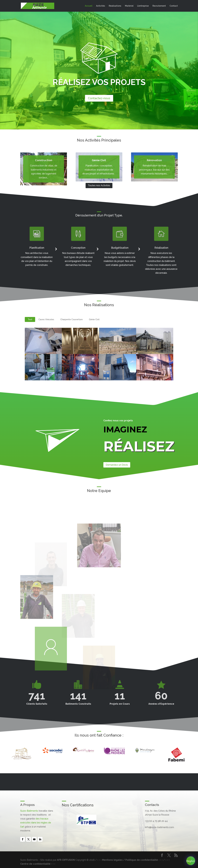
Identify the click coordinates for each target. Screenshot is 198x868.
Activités (101, 6)
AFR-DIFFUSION (66, 860)
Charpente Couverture (72, 319)
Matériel (129, 6)
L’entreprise (143, 6)
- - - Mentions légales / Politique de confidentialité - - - (130, 860)
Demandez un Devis (117, 465)
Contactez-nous (99, 98)
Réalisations (115, 6)
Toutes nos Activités (99, 185)
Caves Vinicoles (46, 319)
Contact (174, 6)
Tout (30, 319)
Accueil (89, 6)
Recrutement (159, 6)
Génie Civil (94, 319)
